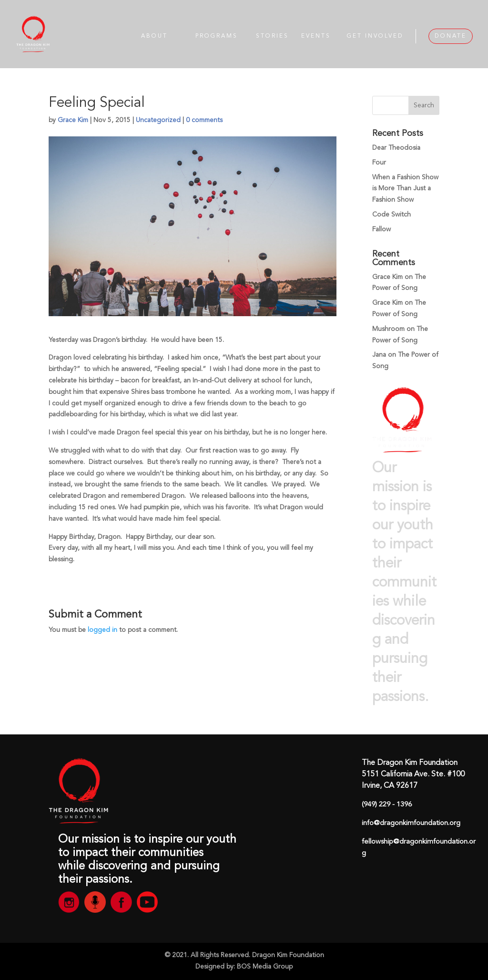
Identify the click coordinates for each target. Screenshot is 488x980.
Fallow (381, 229)
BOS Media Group (265, 967)
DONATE (451, 36)
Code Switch (391, 215)
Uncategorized (158, 120)
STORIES (272, 36)
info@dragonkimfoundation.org (411, 823)
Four (379, 163)
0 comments (204, 120)
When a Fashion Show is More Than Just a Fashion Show (405, 189)
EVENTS (316, 36)
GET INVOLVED (375, 36)
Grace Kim (73, 120)
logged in (102, 630)
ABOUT (154, 36)
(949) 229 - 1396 (387, 805)
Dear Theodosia (396, 148)
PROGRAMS (217, 36)
